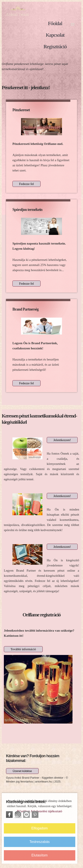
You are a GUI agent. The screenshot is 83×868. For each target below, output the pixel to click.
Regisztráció (55, 47)
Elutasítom (40, 855)
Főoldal (55, 23)
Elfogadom (40, 828)
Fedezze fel (26, 184)
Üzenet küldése (22, 771)
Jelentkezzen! (62, 440)
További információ (23, 649)
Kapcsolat (55, 35)
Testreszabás (39, 842)
